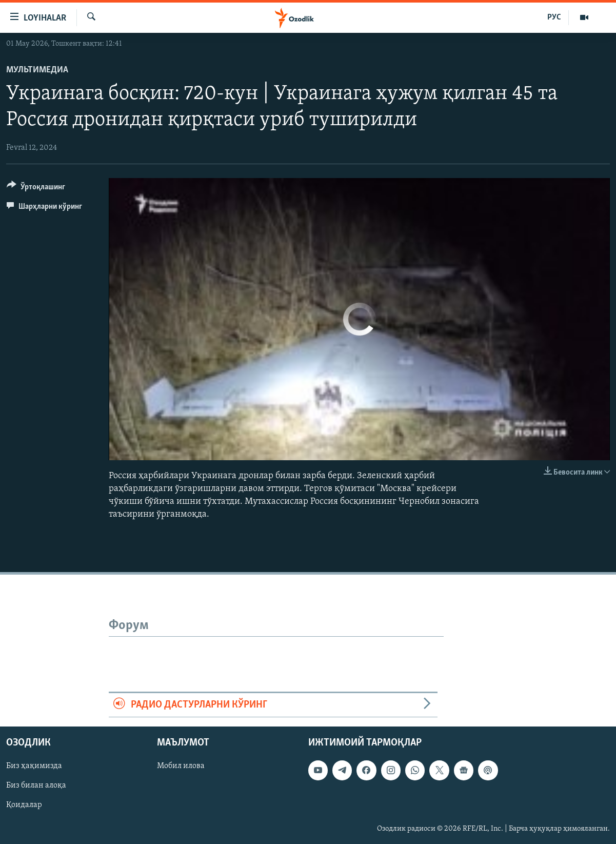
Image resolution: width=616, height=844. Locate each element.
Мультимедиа (37, 70)
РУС (554, 17)
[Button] (36, 189)
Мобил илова (181, 766)
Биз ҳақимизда (34, 766)
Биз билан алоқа (36, 786)
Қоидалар (24, 805)
